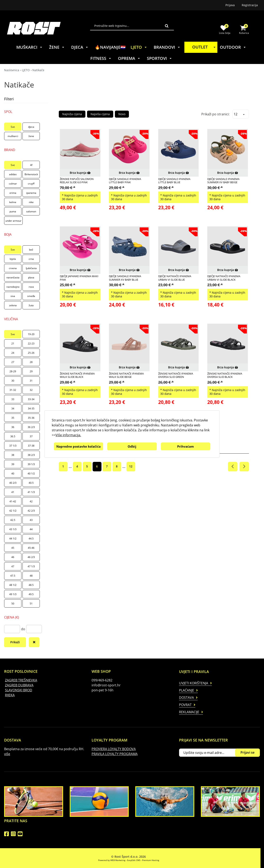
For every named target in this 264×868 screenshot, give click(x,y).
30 (13, 381)
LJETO (139, 47)
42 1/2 (13, 511)
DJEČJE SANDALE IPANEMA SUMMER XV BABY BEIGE (223, 181)
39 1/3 (31, 464)
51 (31, 604)
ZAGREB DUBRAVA (19, 685)
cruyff (31, 184)
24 (13, 353)
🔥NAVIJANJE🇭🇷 (110, 47)
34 (13, 409)
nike (31, 202)
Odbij (132, 446)
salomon (31, 211)
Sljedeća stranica (244, 467)
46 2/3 (31, 557)
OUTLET (205, 47)
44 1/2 (13, 539)
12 (131, 466)
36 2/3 (31, 427)
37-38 (31, 446)
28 (31, 362)
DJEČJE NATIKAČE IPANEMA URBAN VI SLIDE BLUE (175, 278)
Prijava (230, 5)
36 (13, 427)
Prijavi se (247, 752)
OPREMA (129, 58)
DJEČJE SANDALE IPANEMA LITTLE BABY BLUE (174, 181)
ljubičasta (31, 268)
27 (13, 362)
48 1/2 (13, 585)
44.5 (31, 539)
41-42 (13, 501)
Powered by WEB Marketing (112, 860)
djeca (31, 127)
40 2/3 (13, 483)
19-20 (31, 334)
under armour (13, 221)
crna (31, 259)
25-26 (31, 353)
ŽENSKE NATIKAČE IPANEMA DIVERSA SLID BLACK (225, 375)
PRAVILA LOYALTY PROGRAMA (115, 754)
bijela (13, 259)
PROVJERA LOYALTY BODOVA (114, 749)
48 (31, 576)
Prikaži (15, 642)
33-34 (31, 399)
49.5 (31, 594)
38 (13, 455)
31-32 (13, 390)
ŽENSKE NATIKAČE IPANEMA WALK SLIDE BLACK (77, 375)
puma (13, 211)
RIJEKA (10, 695)
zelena (13, 305)
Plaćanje (187, 690)
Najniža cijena (72, 114)
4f (31, 165)
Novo (122, 114)
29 (31, 371)
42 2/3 (31, 511)
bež (31, 250)
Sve (13, 127)
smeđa (31, 296)
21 (13, 344)
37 (31, 436)
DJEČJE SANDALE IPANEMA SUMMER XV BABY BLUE (125, 278)
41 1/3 (31, 492)
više (7, 754)
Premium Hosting (151, 860)
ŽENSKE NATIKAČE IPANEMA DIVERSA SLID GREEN (176, 375)
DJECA (80, 47)
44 (31, 529)
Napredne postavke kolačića (78, 446)
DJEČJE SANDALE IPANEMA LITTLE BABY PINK (125, 181)
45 (13, 548)
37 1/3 (13, 446)
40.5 (31, 483)
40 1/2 (31, 474)
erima (13, 193)
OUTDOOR (233, 47)
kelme (13, 202)
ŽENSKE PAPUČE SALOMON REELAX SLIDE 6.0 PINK (77, 181)
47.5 (13, 576)
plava (31, 277)
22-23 (31, 344)
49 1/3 (13, 594)
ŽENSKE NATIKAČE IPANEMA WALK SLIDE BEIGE (126, 375)
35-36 (31, 418)
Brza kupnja (80, 173)
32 (31, 390)
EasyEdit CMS (134, 860)
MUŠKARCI (29, 47)
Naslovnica (12, 70)
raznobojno (13, 287)
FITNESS (101, 58)
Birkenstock (31, 174)
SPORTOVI (159, 58)
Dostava (186, 698)
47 (13, 566)
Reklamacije (189, 712)
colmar (13, 184)
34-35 (31, 409)
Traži (167, 26)
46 (13, 557)
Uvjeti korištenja (194, 683)
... (70, 466)
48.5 (31, 585)
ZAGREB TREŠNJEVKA (21, 680)
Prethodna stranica (233, 467)
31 (31, 381)
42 (31, 501)
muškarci (13, 136)
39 (13, 464)
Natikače (38, 70)
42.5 (13, 520)
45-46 (31, 548)
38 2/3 (31, 455)
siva (13, 296)
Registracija (250, 5)
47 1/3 (31, 566)
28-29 (13, 371)
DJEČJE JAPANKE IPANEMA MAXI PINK (79, 278)
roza (31, 287)
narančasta (13, 277)
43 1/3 (13, 529)
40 (13, 474)
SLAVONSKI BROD (19, 690)
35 (13, 418)
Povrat (185, 705)
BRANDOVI (167, 47)
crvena (13, 268)
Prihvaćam (186, 446)
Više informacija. (68, 435)
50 (13, 604)
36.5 (13, 436)
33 (13, 399)
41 (13, 492)
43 (31, 520)
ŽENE (57, 47)
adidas (13, 174)
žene (31, 136)
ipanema (31, 193)
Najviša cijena (100, 114)
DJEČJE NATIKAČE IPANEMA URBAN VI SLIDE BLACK (224, 278)
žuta (31, 305)
